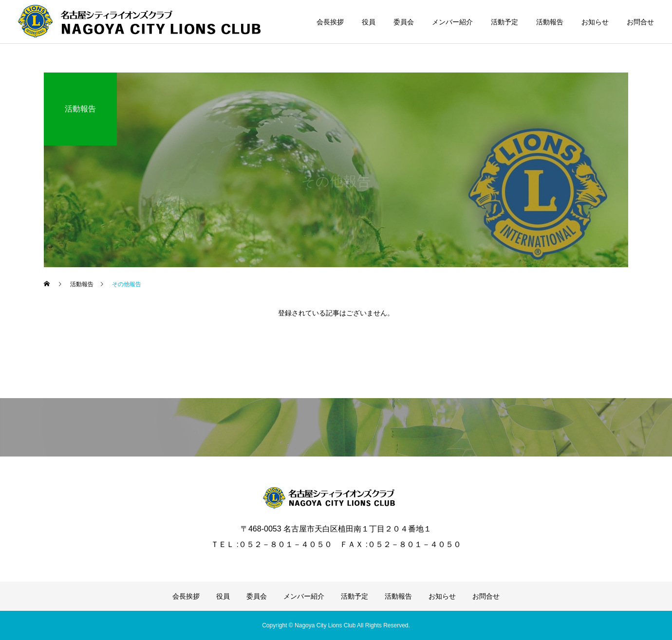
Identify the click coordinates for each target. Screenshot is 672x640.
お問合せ (640, 22)
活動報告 (550, 22)
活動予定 (504, 22)
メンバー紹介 (452, 22)
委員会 (404, 22)
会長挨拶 (330, 22)
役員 (369, 22)
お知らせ (595, 22)
